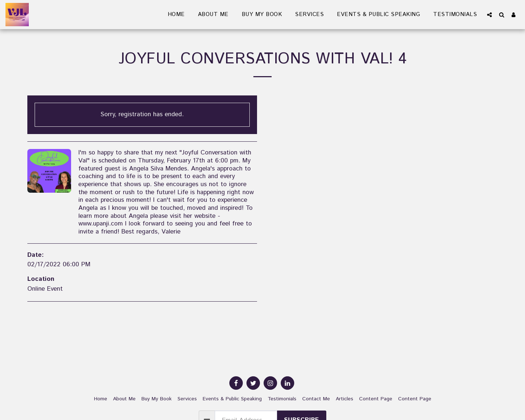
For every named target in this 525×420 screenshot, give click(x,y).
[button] (489, 15)
